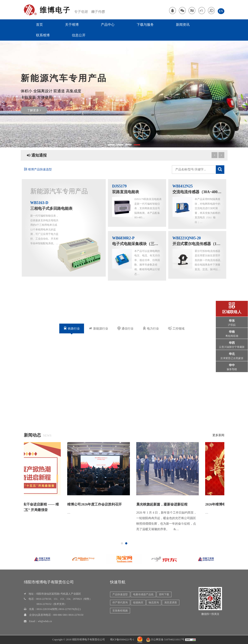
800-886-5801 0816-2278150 (68, 615)
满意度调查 (171, 603)
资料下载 (164, 594)
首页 (39, 25)
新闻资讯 (183, 25)
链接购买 (138, 603)
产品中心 (108, 25)
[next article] (215, 155)
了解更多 (34, 110)
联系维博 (43, 35)
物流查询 (154, 603)
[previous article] (221, 155)
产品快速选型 (120, 594)
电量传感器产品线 (143, 594)
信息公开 (79, 35)
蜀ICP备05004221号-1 (122, 640)
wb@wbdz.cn (45, 621)
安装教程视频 (120, 611)
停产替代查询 (120, 603)
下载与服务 (145, 25)
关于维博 (72, 25)
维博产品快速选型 (38, 169)
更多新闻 (218, 435)
